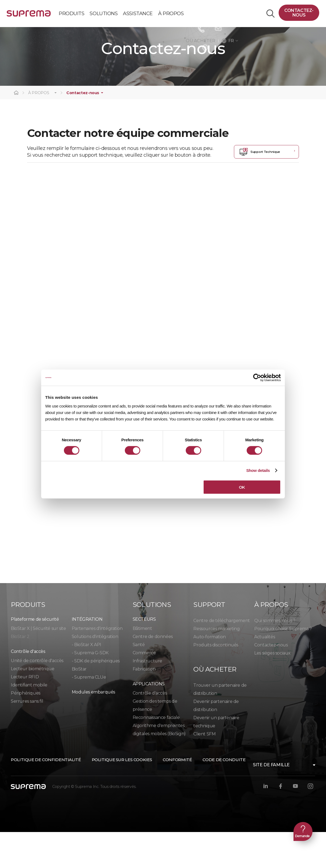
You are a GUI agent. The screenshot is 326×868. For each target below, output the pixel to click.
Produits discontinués (216, 681)
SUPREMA (29, 16)
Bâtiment (142, 664)
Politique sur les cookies (122, 796)
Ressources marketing (216, 665)
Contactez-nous (299, 13)
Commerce (144, 689)
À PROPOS (39, 129)
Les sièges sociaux (272, 689)
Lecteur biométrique (32, 705)
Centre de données (153, 673)
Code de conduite (224, 796)
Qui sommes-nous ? (275, 657)
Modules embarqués (93, 728)
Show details (258, 470)
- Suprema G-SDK (90, 689)
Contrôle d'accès (150, 729)
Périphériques (26, 729)
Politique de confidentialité (46, 796)
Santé (139, 681)
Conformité (177, 796)
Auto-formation (209, 673)
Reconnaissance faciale (156, 753)
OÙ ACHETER (202, 41)
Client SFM (204, 770)
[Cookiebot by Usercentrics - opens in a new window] (257, 378)
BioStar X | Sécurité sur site (38, 664)
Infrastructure (147, 697)
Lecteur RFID (25, 713)
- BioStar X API (87, 681)
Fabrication (144, 705)
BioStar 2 (20, 673)
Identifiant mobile (29, 721)
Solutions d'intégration (95, 673)
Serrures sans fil (27, 737)
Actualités (265, 673)
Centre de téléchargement (221, 657)
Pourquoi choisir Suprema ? (283, 665)
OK (242, 487)
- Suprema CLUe (89, 713)
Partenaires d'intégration (97, 664)
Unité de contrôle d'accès (37, 697)
